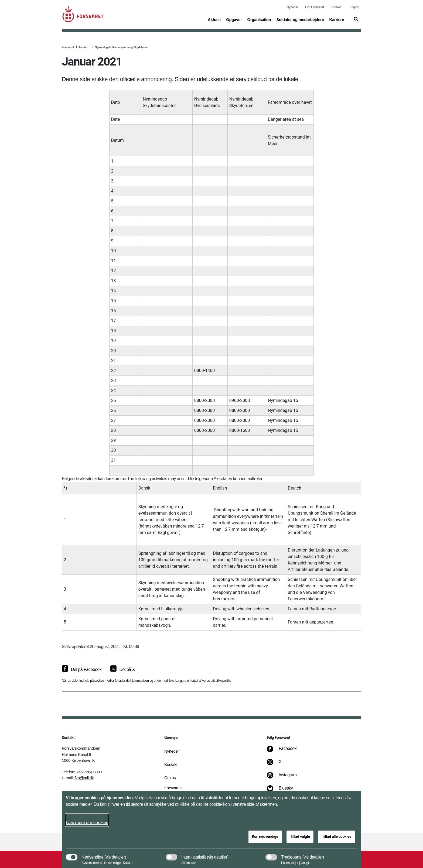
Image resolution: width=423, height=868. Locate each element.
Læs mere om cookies (87, 823)
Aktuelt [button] (214, 19)
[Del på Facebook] (82, 670)
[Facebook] (285, 751)
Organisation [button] (259, 19)
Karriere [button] (337, 19)
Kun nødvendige (265, 836)
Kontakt (336, 7)
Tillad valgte (300, 836)
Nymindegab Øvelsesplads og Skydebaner (122, 47)
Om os (170, 778)
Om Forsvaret (315, 7)
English (354, 7)
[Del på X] (122, 670)
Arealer (83, 47)
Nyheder (292, 7)
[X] (280, 764)
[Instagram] (286, 778)
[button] (355, 22)
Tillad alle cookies (337, 836)
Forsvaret (68, 47)
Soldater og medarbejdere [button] (300, 19)
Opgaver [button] (234, 19)
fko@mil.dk (84, 778)
